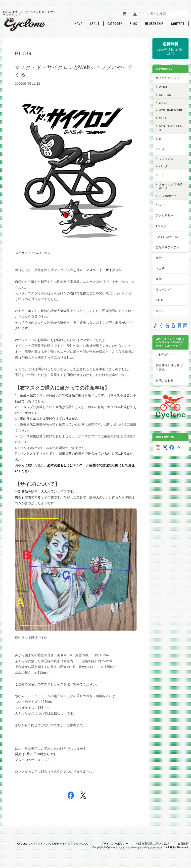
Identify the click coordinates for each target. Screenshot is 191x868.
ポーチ (161, 175)
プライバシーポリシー (114, 842)
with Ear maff (172, 110)
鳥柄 (160, 278)
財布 (160, 138)
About (95, 23)
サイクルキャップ (169, 77)
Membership (154, 23)
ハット (161, 204)
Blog (134, 23)
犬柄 (160, 257)
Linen (164, 102)
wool (165, 86)
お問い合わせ (166, 380)
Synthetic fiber (172, 127)
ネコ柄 (161, 268)
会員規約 (183, 842)
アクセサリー (166, 215)
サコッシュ (168, 158)
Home (78, 23)
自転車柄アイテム (169, 247)
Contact (178, 23)
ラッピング (164, 289)
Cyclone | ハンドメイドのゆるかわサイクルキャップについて (55, 842)
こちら (46, 759)
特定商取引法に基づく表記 (170, 367)
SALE (161, 300)
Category (115, 23)
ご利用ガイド (166, 354)
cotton (166, 94)
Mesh (164, 117)
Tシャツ (162, 225)
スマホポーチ (169, 195)
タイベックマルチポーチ (172, 186)
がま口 (161, 310)
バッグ (161, 149)
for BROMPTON (169, 236)
